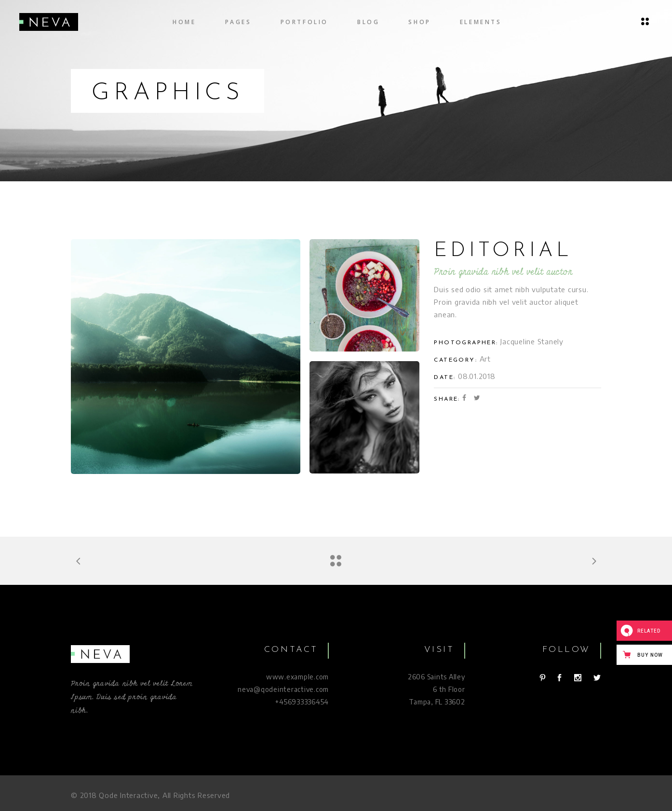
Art (485, 359)
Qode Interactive (128, 795)
